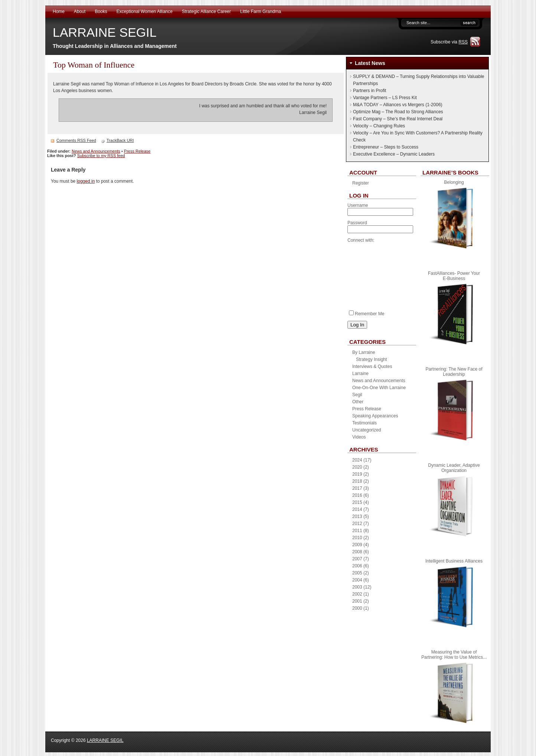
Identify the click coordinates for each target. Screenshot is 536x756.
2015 (357, 502)
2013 (357, 517)
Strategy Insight (371, 359)
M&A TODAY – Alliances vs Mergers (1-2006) (398, 105)
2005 (357, 573)
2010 (357, 538)
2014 (357, 509)
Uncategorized (367, 430)
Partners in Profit (370, 91)
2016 (357, 495)
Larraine (360, 374)
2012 (357, 524)
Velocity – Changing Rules (379, 126)
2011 (357, 531)
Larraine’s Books (450, 172)
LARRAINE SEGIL (105, 32)
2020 (357, 467)
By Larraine (364, 352)
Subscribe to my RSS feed (101, 156)
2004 (357, 580)
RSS (463, 42)
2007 (357, 559)
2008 (357, 552)
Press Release (137, 151)
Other (358, 402)
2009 (357, 545)
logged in (86, 181)
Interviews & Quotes (372, 366)
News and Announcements (96, 151)
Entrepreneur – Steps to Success (386, 147)
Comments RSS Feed (76, 140)
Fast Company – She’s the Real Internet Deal (398, 119)
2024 (357, 460)
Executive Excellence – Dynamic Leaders (394, 154)
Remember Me (367, 314)
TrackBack (120, 140)
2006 (357, 566)
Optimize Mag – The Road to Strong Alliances (398, 112)
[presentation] (378, 274)
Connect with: (361, 240)
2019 (357, 474)
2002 (357, 594)
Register (361, 183)
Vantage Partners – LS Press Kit (385, 98)
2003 (357, 587)
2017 (357, 488)
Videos (359, 437)
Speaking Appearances (375, 416)
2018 (357, 481)
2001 (357, 601)
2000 (357, 608)
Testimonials (365, 423)
